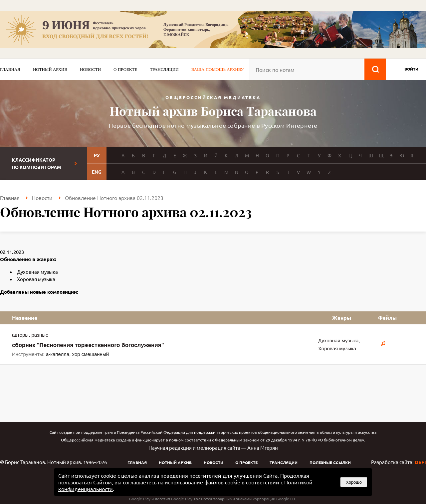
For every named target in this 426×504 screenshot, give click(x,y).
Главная (10, 69)
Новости (90, 69)
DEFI (420, 462)
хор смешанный (91, 354)
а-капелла (58, 354)
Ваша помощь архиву (218, 69)
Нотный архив (50, 69)
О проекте (125, 69)
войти (411, 69)
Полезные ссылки (330, 462)
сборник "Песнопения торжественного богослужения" (88, 345)
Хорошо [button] (354, 482)
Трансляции (164, 69)
